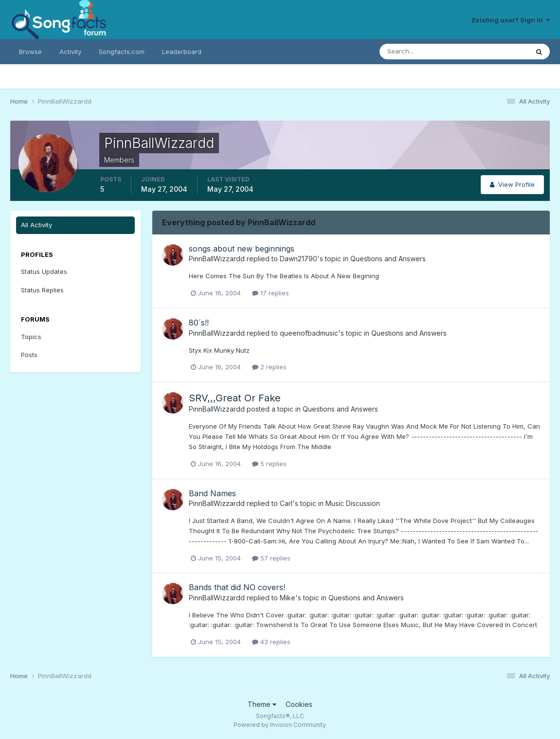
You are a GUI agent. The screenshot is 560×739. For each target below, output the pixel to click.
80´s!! (199, 323)
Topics (31, 337)
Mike (288, 598)
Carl (286, 503)
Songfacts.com (122, 52)
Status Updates (44, 271)
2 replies (269, 367)
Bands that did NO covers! (237, 587)
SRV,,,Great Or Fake (235, 398)
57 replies (271, 558)
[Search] (422, 52)
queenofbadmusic (309, 333)
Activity (70, 52)
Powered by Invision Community (280, 725)
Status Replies (42, 290)
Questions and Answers (388, 259)
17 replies (271, 293)
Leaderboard (182, 52)
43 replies (271, 642)
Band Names (212, 493)
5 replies (269, 464)
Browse (30, 52)
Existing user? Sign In (511, 20)
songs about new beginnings (242, 249)
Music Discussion (353, 503)
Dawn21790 (298, 259)
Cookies (299, 704)
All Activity (36, 225)
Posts (29, 355)
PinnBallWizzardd (217, 259)
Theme (262, 704)
